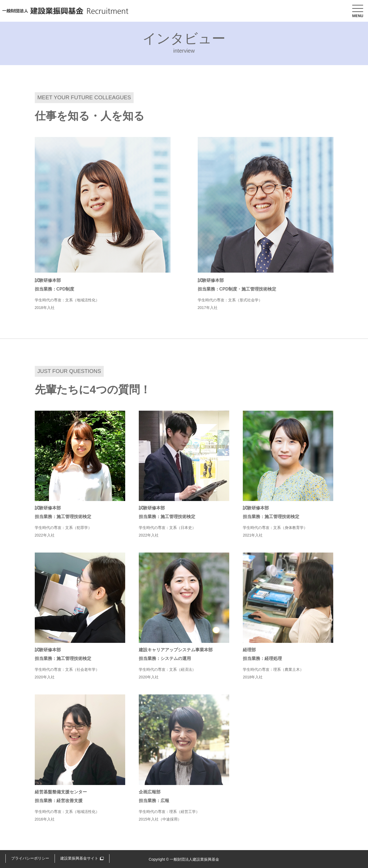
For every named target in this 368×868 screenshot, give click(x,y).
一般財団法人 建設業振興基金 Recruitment (65, 11)
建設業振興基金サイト (79, 858)
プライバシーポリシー (30, 858)
